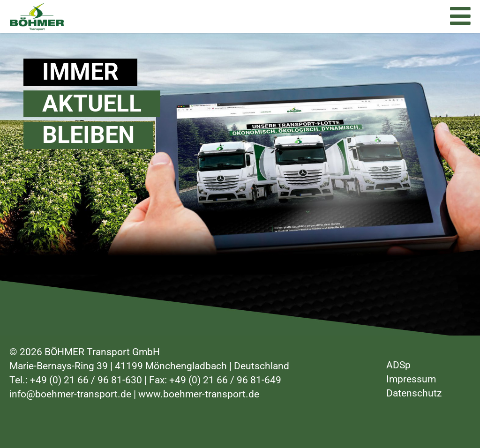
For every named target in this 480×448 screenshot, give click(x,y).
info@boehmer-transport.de (70, 394)
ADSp (398, 365)
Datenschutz (414, 393)
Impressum (411, 379)
